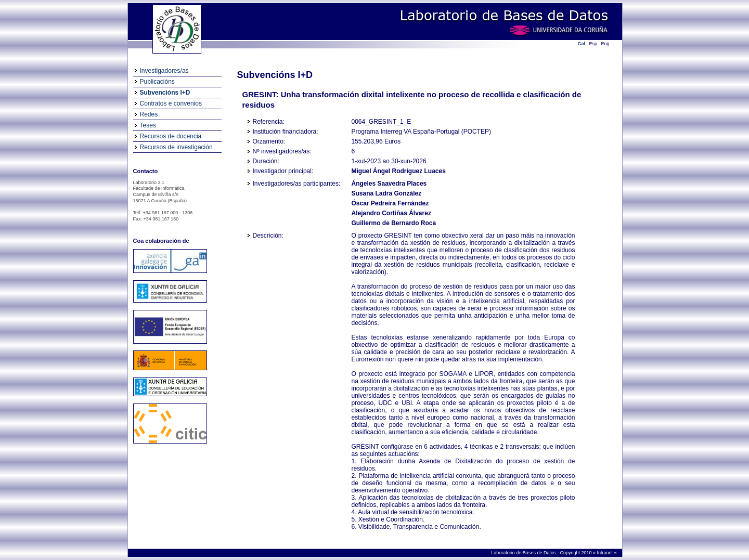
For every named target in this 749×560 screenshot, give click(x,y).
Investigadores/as (164, 71)
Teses (148, 125)
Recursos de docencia (171, 136)
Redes (149, 114)
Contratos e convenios (171, 103)
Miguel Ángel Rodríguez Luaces (399, 171)
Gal (582, 44)
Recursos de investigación (176, 147)
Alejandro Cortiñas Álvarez (391, 213)
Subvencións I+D (165, 93)
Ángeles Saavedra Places (389, 184)
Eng (605, 44)
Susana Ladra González (387, 193)
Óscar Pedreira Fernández (390, 203)
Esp (593, 44)
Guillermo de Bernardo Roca (394, 223)
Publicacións (157, 82)
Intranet (605, 553)
